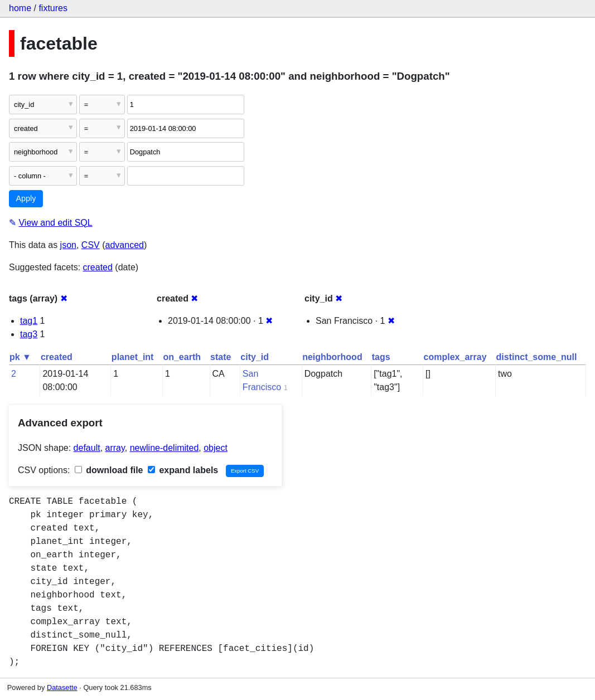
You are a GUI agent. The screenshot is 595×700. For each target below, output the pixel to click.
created (98, 267)
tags (381, 357)
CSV (91, 245)
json (68, 245)
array (115, 448)
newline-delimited (165, 448)
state (221, 357)
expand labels (183, 470)
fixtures (53, 8)
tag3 (29, 334)
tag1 (29, 321)
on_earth (182, 357)
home (20, 8)
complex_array (455, 357)
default (87, 448)
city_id (255, 357)
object (216, 448)
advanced (125, 245)
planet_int (133, 357)
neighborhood (332, 357)
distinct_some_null (537, 357)
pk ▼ (20, 357)
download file (109, 470)
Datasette (62, 687)
